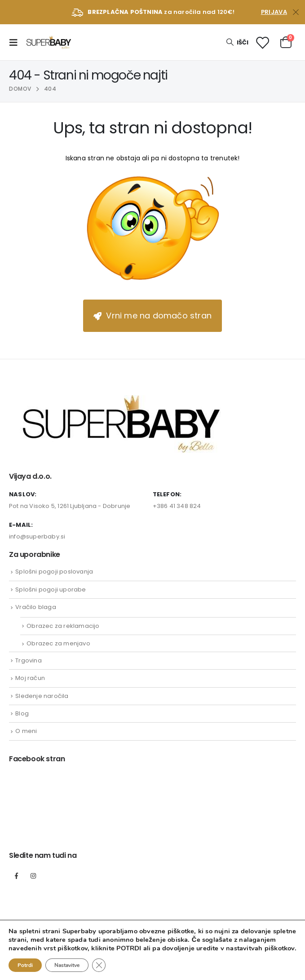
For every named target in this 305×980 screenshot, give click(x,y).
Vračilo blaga (36, 607)
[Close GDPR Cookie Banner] (99, 965)
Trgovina (29, 660)
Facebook (17, 876)
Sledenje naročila (42, 696)
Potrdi (25, 965)
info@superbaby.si (37, 536)
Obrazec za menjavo (58, 643)
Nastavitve (67, 965)
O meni (26, 731)
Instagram (33, 876)
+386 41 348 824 (177, 506)
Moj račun (30, 678)
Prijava (274, 12)
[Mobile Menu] (16, 42)
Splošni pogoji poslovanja (54, 572)
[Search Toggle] (237, 42)
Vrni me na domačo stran (152, 316)
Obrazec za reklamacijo (63, 626)
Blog (22, 713)
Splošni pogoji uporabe (51, 589)
